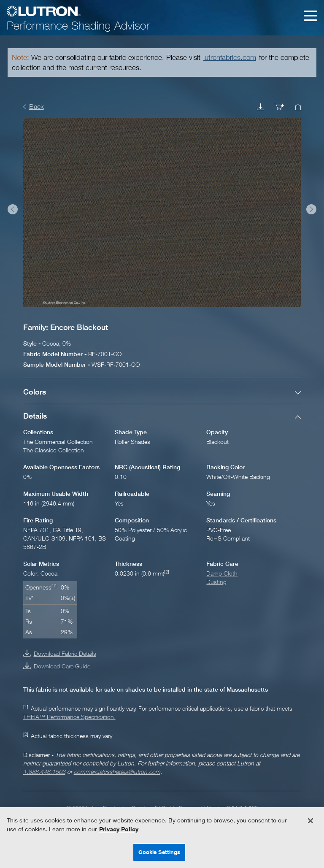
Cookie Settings (159, 852)
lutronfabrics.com (230, 57)
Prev (13, 209)
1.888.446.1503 (44, 772)
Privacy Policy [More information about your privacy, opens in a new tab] (119, 829)
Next (311, 209)
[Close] (310, 821)
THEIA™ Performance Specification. (69, 717)
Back (36, 106)
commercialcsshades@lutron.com (117, 772)
